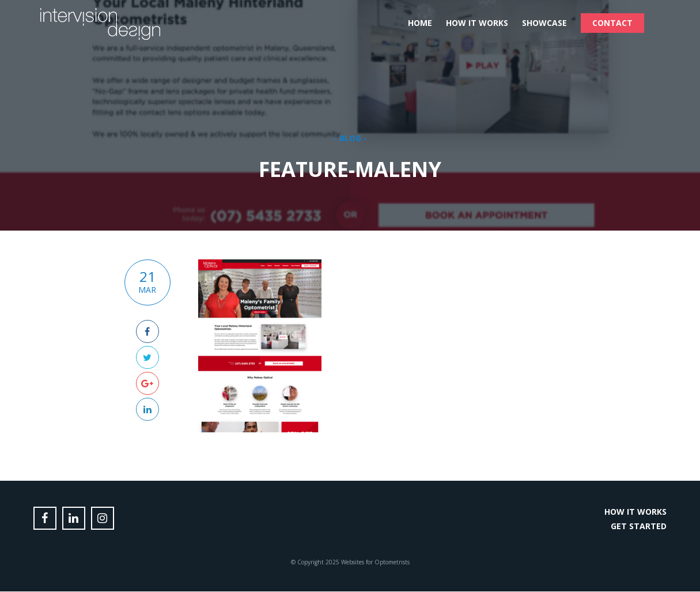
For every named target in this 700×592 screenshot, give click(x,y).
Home (420, 23)
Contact (612, 23)
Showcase (544, 23)
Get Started (639, 526)
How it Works (477, 23)
